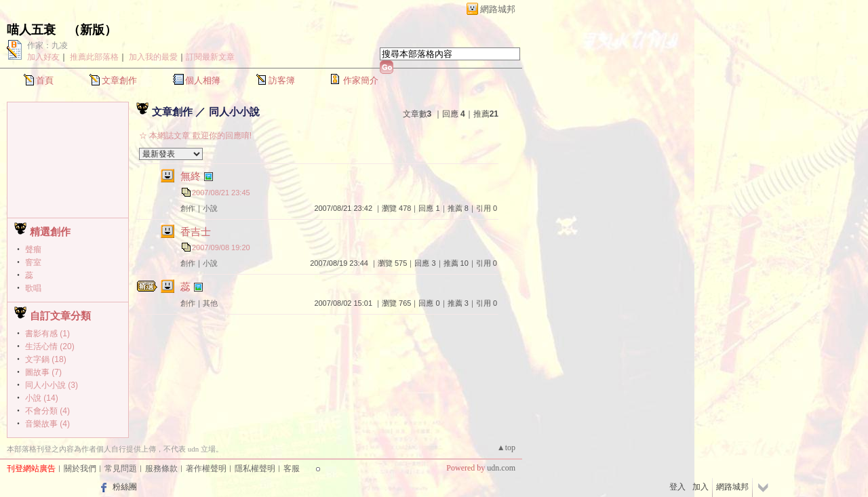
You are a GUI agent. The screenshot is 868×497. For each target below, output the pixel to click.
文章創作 (119, 80)
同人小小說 (234, 112)
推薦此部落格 (94, 57)
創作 (188, 208)
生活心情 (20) (50, 346)
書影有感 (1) (47, 334)
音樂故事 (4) (47, 424)
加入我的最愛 (153, 57)
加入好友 (43, 57)
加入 (701, 487)
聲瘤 (33, 250)
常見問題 (121, 469)
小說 (210, 208)
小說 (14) (42, 398)
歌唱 (33, 288)
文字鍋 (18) (46, 359)
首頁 (45, 80)
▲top (506, 448)
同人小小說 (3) (52, 385)
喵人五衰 (31, 30)
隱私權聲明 (255, 469)
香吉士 (196, 232)
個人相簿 (203, 80)
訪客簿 (282, 80)
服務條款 (161, 469)
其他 (210, 303)
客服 (292, 469)
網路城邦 (498, 9)
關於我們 (80, 469)
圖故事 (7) (43, 372)
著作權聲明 (206, 469)
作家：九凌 (47, 45)
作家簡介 (361, 80)
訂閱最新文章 (210, 57)
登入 (677, 487)
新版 (92, 30)
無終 (191, 176)
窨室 (33, 262)
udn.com (501, 468)
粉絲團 (125, 487)
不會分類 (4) (47, 411)
